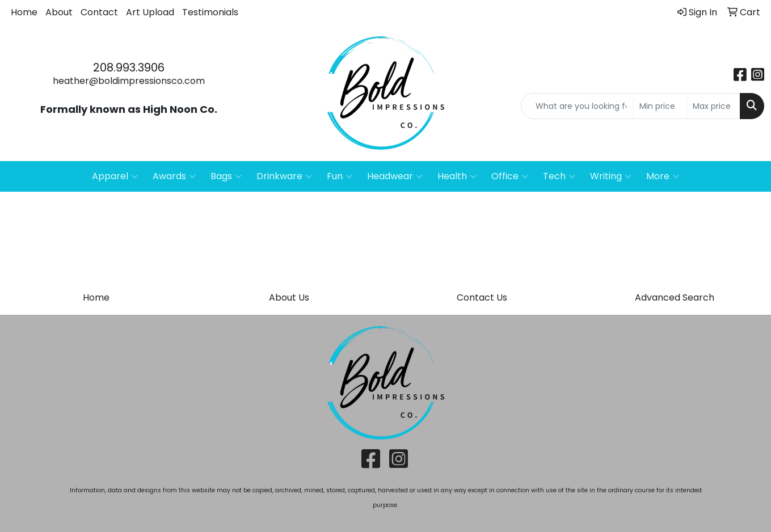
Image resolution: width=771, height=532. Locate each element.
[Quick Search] (577, 106)
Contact (99, 12)
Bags (226, 176)
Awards (174, 176)
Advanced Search (675, 297)
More (663, 176)
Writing (611, 176)
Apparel (115, 176)
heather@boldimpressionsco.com (129, 81)
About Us (289, 297)
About (59, 12)
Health (457, 176)
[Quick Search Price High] (713, 106)
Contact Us (482, 297)
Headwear (395, 176)
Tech (559, 176)
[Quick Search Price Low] (660, 106)
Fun (340, 176)
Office (510, 176)
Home (24, 12)
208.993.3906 (129, 67)
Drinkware (284, 176)
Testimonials (210, 12)
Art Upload (150, 12)
